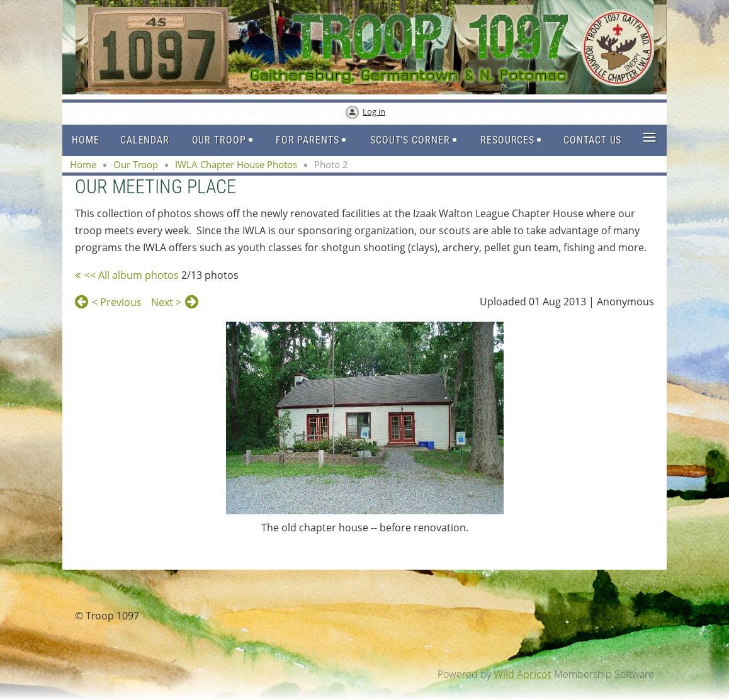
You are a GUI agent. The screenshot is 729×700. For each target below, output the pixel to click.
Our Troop (136, 164)
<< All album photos (132, 275)
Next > (166, 302)
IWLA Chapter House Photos (236, 164)
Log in (374, 111)
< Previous (117, 302)
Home (83, 164)
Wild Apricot (523, 674)
